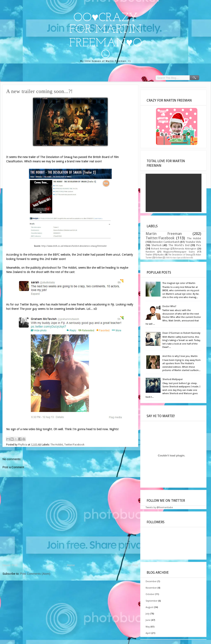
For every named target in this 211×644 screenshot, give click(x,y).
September (152, 601)
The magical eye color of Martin (179, 283)
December (151, 581)
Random (150, 252)
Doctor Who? (169, 306)
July (147, 614)
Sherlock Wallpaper (173, 379)
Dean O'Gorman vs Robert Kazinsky (181, 333)
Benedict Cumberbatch (166, 242)
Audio (161, 255)
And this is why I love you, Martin (180, 356)
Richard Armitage (160, 249)
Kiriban (159, 258)
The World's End (179, 245)
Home (71, 565)
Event (188, 258)
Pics (199, 245)
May (148, 627)
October (150, 594)
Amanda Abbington (186, 249)
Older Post (131, 565)
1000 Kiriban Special (174, 258)
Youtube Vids (193, 242)
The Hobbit (57, 445)
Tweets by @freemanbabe (159, 507)
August (149, 607)
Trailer (149, 255)
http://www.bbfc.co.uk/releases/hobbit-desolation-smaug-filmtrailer (74, 246)
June (148, 620)
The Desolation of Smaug (180, 255)
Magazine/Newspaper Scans (179, 252)
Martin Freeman (164, 234)
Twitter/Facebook (74, 445)
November (151, 588)
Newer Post (10, 565)
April (148, 633)
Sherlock (156, 245)
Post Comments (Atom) (35, 574)
